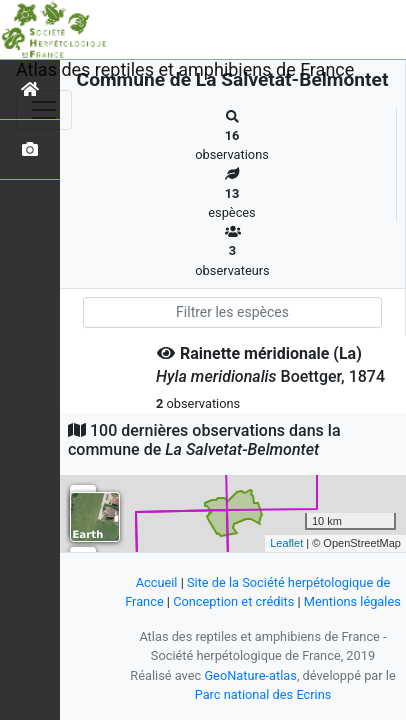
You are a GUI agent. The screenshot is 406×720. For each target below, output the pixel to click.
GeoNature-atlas (250, 675)
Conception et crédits (233, 601)
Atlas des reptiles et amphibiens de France (185, 69)
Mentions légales (352, 601)
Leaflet (286, 543)
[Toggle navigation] (44, 110)
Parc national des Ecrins (263, 694)
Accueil (157, 582)
